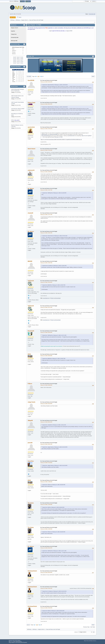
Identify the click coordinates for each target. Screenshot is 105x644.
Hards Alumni (31, 149)
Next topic (93, 627)
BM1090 (30, 261)
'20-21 (18, 59)
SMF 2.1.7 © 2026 (12, 641)
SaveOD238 (31, 80)
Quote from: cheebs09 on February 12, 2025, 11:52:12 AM (54, 425)
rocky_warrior (17, 120)
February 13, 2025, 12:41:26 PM (46, 282)
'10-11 (22, 63)
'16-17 (22, 60)
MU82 (14, 104)
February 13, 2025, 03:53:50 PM (46, 332)
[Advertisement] (61, 43)
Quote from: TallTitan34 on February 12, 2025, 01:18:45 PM (54, 193)
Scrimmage (71, 63)
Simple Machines (19, 641)
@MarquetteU (45, 134)
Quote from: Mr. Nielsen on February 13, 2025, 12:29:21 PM (54, 266)
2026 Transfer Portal (16, 96)
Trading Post (14, 34)
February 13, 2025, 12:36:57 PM (46, 263)
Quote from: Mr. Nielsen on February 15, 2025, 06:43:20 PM (54, 591)
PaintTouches (17, 91)
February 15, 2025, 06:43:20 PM (46, 548)
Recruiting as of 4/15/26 (16, 114)
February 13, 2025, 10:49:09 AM (46, 172)
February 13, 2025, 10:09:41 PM (46, 444)
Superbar (13, 31)
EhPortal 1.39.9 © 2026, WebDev (15, 641)
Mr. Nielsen (31, 189)
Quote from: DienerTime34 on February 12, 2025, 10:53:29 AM (55, 85)
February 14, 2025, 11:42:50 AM (46, 529)
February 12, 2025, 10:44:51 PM (46, 129)
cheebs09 (30, 213)
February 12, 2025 (58, 137)
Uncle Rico (13, 127)
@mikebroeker (71, 136)
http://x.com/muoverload (56, 298)
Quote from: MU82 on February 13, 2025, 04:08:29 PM (53, 507)
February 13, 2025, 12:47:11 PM (46, 307)
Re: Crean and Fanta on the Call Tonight (49, 80)
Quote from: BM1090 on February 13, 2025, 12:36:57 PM (54, 285)
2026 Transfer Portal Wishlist (17, 102)
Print (93, 76)
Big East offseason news (17, 125)
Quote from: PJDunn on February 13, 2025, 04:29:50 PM (54, 485)
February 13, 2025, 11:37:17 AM (46, 214)
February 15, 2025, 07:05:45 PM (46, 608)
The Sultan (31, 503)
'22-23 (22, 57)
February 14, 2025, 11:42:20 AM (46, 504)
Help (85, 641)
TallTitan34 (31, 281)
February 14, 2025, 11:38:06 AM (46, 482)
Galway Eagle (31, 103)
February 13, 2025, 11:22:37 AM (46, 190)
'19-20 (22, 59)
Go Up (28, 625)
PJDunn (30, 384)
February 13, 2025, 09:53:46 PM (46, 422)
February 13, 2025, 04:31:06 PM (46, 404)
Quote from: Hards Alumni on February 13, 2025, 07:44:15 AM (55, 236)
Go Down (29, 76)
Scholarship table (92, 14)
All (43, 76)
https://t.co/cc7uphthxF (87, 136)
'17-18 (18, 60)
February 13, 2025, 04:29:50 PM (46, 385)
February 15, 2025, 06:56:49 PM (46, 572)
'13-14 (22, 62)
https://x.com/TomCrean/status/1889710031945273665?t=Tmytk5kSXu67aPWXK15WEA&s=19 (61, 140)
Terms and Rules (89, 641)
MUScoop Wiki (14, 41)
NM (12, 120)
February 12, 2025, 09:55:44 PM (46, 104)
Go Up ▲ (95, 641)
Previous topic (86, 627)
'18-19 (14, 60)
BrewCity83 (31, 331)
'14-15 (18, 62)
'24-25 (14, 57)
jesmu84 (30, 443)
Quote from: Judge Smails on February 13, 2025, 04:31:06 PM (55, 447)
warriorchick (31, 127)
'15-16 (14, 62)
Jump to (76, 632)
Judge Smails (31, 402)
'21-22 (14, 59)
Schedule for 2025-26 (71, 70)
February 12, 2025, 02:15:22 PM (46, 82)
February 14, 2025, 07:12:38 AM (46, 463)
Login (50, 31)
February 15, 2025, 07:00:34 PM (46, 588)
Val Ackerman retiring (16, 109)
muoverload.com (46, 298)
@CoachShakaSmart (46, 136)
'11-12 (18, 63)
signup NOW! (69, 31)
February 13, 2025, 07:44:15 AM (46, 150)
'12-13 (14, 63)
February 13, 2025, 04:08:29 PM (46, 356)
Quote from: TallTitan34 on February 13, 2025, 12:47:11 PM (54, 335)
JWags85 (30, 420)
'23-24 (18, 57)
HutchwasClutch (32, 571)
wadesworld (31, 170)
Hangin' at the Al (14, 28)
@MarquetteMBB (54, 134)
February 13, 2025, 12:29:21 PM (46, 233)
